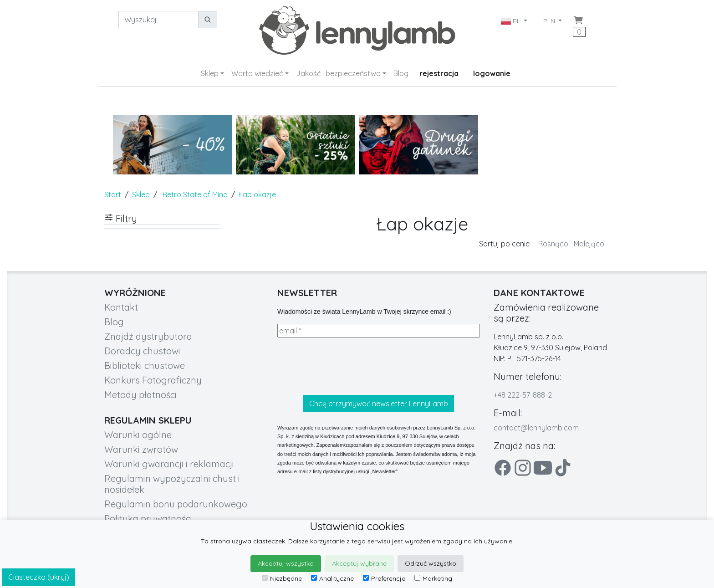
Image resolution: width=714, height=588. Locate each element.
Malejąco (589, 244)
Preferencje (384, 578)
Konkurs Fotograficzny (153, 380)
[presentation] (347, 366)
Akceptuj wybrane (359, 563)
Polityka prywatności (148, 519)
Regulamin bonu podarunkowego (176, 504)
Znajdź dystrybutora (148, 336)
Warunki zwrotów (141, 449)
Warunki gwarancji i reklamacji (169, 464)
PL (511, 21)
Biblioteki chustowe (145, 366)
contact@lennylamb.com (536, 428)
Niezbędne (282, 578)
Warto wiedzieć (257, 73)
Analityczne (332, 578)
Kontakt (121, 307)
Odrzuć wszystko (431, 563)
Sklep (210, 73)
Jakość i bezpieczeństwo (338, 73)
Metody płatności (140, 395)
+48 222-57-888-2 (523, 395)
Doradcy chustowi (142, 351)
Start (113, 194)
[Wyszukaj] (158, 20)
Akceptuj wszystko (286, 563)
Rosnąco (553, 244)
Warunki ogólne (138, 435)
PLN (550, 21)
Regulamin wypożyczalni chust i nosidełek (172, 484)
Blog (401, 73)
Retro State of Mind (195, 194)
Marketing (433, 578)
